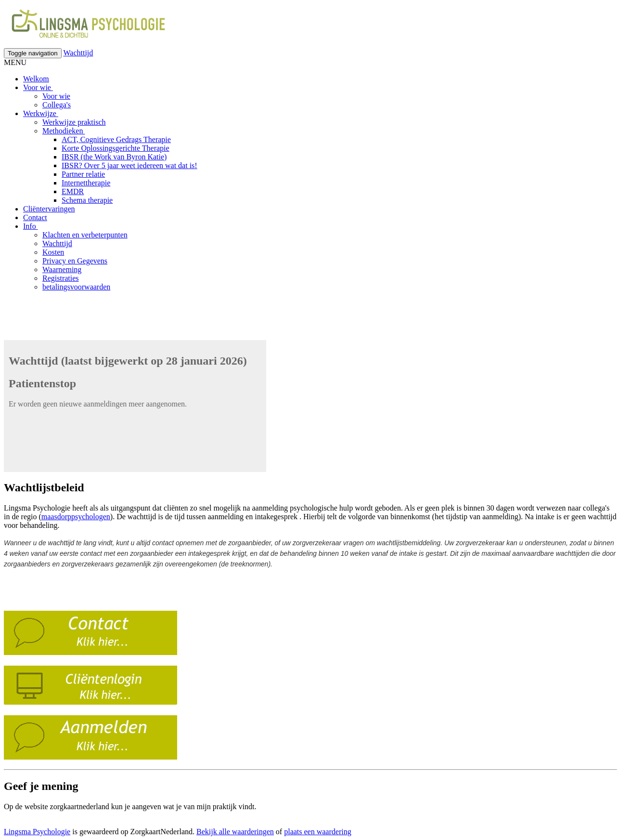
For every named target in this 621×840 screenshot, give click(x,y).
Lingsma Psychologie (37, 832)
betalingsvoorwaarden (76, 287)
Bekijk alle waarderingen (235, 832)
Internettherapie (86, 183)
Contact (35, 217)
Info (31, 226)
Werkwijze (41, 113)
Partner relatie (83, 174)
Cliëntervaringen (49, 209)
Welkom (36, 79)
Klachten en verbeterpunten (85, 235)
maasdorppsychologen (76, 517)
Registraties (61, 278)
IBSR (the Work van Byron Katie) (114, 157)
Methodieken (64, 131)
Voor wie (38, 87)
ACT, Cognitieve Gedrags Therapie (116, 139)
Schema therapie (87, 200)
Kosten (53, 252)
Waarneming (62, 269)
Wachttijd (78, 53)
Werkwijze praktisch (74, 122)
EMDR (73, 191)
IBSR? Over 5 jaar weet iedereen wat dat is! (129, 165)
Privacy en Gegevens (75, 261)
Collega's (57, 105)
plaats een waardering (317, 832)
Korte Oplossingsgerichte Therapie (116, 148)
